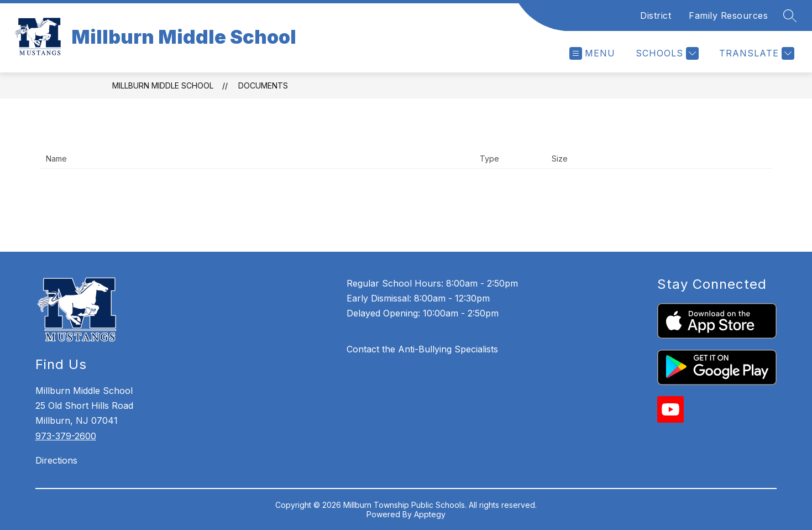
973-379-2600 (66, 436)
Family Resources (728, 15)
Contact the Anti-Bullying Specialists (422, 349)
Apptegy (430, 514)
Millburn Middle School (163, 85)
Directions (56, 460)
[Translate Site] (755, 53)
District (656, 15)
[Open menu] (592, 53)
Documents (263, 85)
